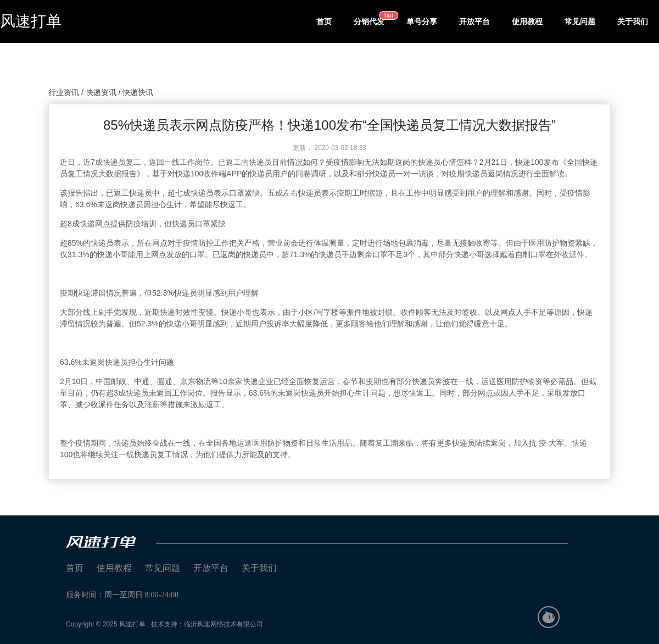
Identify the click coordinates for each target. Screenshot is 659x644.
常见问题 (580, 21)
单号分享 (422, 21)
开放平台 (474, 21)
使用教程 (527, 21)
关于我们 (633, 21)
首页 (324, 21)
